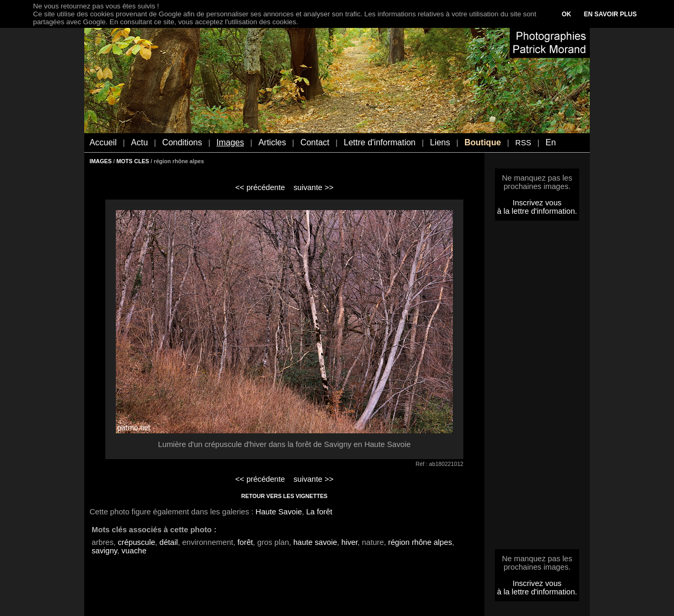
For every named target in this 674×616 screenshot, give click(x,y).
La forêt (319, 512)
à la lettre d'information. (537, 211)
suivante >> (314, 187)
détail (169, 542)
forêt (245, 542)
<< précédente (260, 187)
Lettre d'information (380, 142)
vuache (134, 551)
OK (567, 14)
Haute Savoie (279, 512)
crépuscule (137, 542)
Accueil (103, 142)
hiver (349, 542)
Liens (440, 142)
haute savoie (315, 542)
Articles (272, 142)
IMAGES (101, 161)
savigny (105, 551)
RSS (523, 143)
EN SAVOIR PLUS (610, 14)
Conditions (182, 142)
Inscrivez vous (537, 203)
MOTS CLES (133, 161)
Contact (315, 142)
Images (230, 142)
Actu (140, 142)
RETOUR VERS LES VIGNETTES (284, 496)
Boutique (483, 142)
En (551, 142)
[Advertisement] (537, 388)
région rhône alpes (420, 542)
